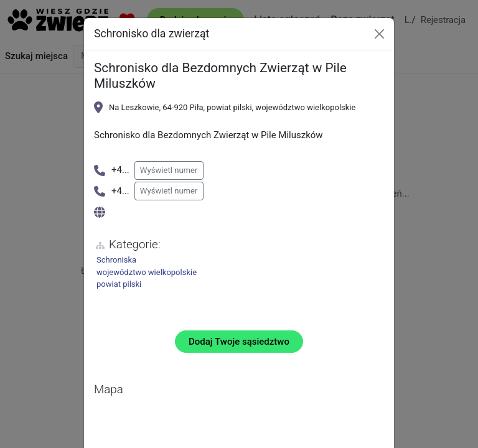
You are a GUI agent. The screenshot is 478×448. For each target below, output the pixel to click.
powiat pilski (119, 284)
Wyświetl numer (169, 170)
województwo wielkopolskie (147, 272)
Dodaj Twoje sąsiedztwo (239, 342)
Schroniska (116, 260)
